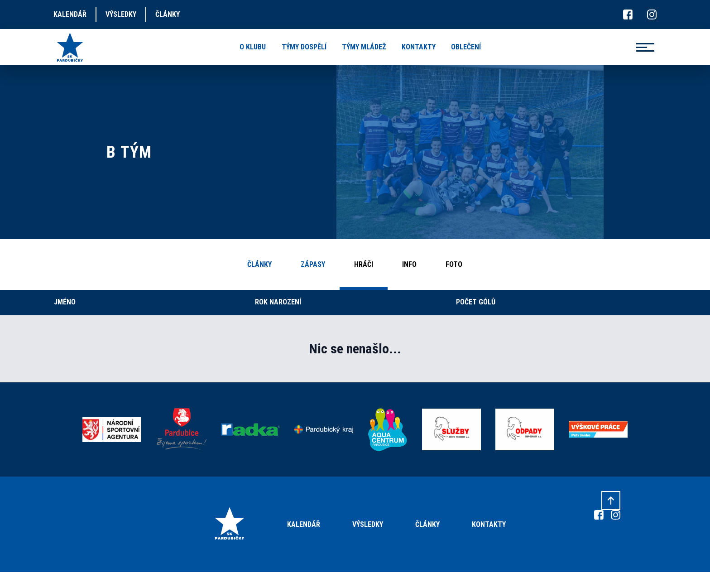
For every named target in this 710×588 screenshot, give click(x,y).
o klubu (253, 47)
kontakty (419, 47)
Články (427, 524)
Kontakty (489, 524)
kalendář (70, 14)
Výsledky (368, 524)
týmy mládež (364, 47)
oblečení (466, 47)
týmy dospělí (304, 47)
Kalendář (304, 524)
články (168, 14)
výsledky (121, 14)
